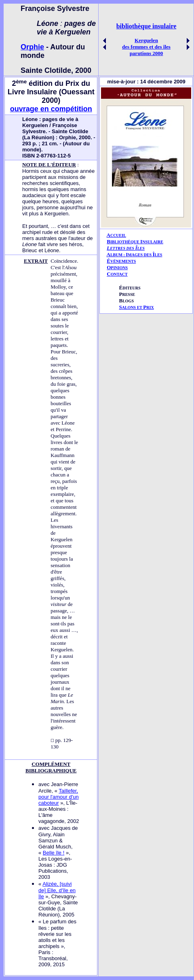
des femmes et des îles (146, 47)
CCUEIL (118, 235)
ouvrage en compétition (51, 109)
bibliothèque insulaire (147, 26)
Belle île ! (54, 853)
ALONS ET (136, 307)
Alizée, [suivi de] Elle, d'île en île (57, 890)
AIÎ (135, 254)
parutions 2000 (147, 53)
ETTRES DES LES (127, 248)
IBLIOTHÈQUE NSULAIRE (137, 242)
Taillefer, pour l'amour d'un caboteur (59, 797)
